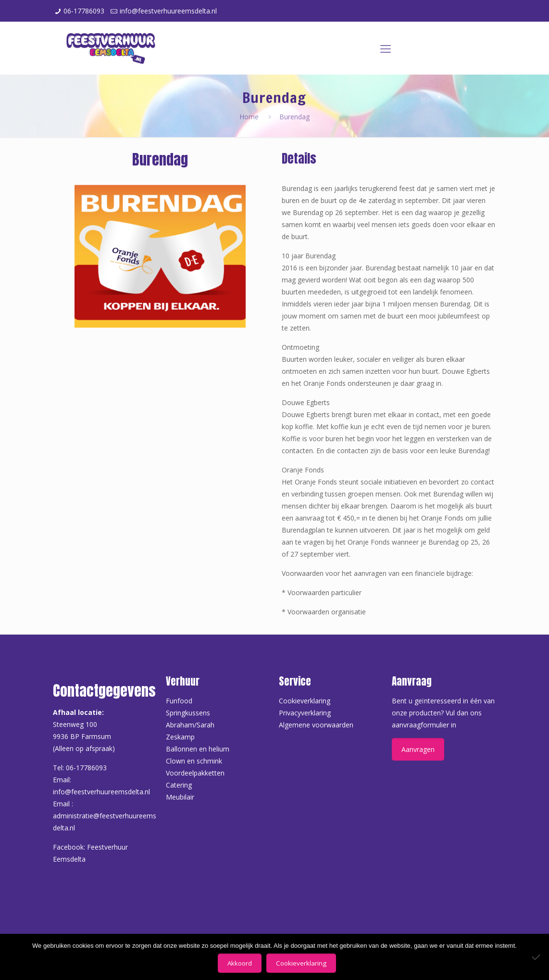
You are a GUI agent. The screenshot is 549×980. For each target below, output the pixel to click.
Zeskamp (180, 737)
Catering (179, 785)
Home (249, 117)
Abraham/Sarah (190, 725)
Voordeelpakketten (195, 773)
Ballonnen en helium (198, 749)
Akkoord (240, 963)
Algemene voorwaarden (316, 725)
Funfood (179, 701)
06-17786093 (84, 11)
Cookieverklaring (305, 701)
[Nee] (537, 957)
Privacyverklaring (305, 713)
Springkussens (188, 713)
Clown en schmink (194, 761)
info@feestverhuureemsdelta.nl (168, 11)
